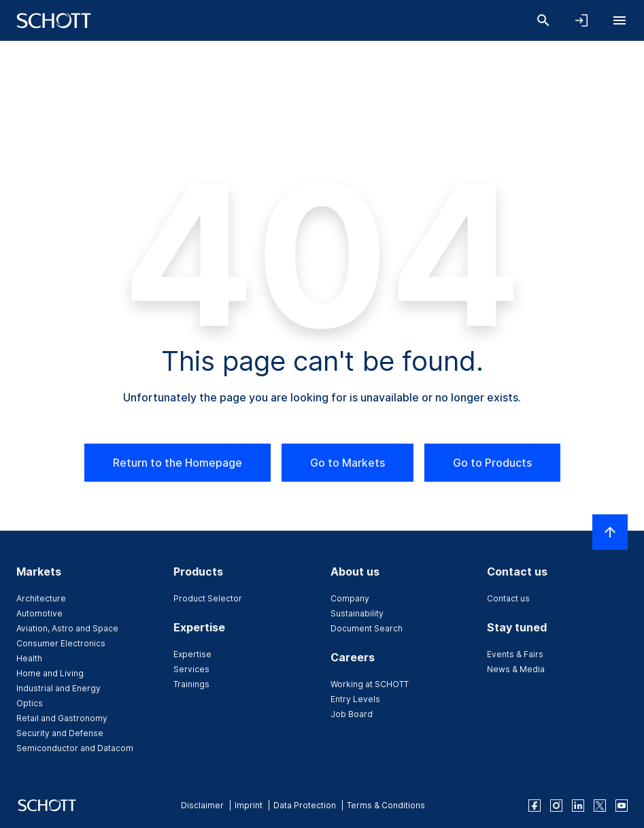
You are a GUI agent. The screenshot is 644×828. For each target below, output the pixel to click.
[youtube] (622, 806)
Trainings (191, 684)
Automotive (39, 613)
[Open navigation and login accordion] (581, 20)
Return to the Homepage (177, 463)
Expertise (192, 654)
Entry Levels (355, 699)
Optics (30, 703)
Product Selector (208, 598)
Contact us (508, 598)
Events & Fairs (515, 654)
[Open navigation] (620, 20)
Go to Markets (348, 463)
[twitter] (600, 806)
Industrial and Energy (58, 688)
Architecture (41, 598)
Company (350, 598)
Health (29, 658)
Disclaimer (202, 805)
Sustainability (357, 613)
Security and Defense (60, 733)
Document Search (367, 628)
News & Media (516, 669)
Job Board (352, 714)
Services (191, 669)
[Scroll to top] (610, 532)
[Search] (543, 20)
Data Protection (305, 805)
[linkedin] (578, 806)
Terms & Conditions (386, 805)
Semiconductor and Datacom (75, 748)
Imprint (249, 805)
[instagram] (556, 806)
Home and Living (50, 673)
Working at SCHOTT (370, 684)
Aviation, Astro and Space (67, 628)
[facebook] (535, 806)
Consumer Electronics (61, 643)
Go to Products (492, 463)
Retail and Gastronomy (62, 718)
